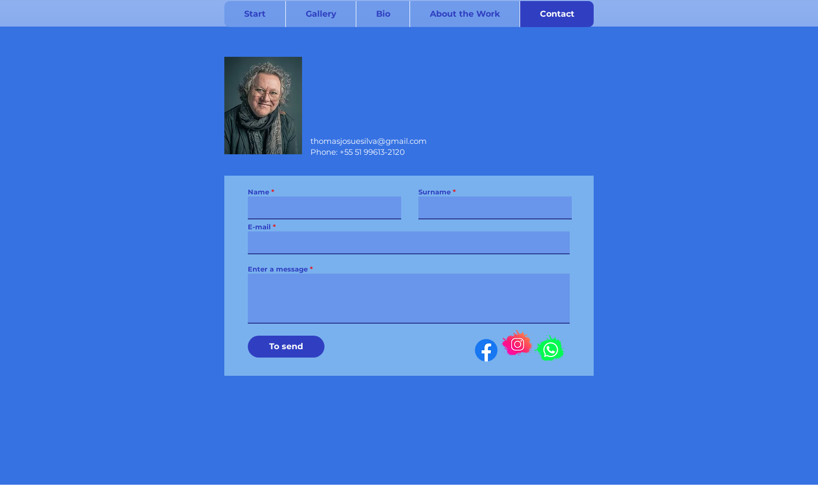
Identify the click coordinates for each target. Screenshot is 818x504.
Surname (435, 192)
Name (258, 192)
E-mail (259, 227)
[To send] (286, 347)
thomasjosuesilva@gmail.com (369, 141)
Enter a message (278, 269)
